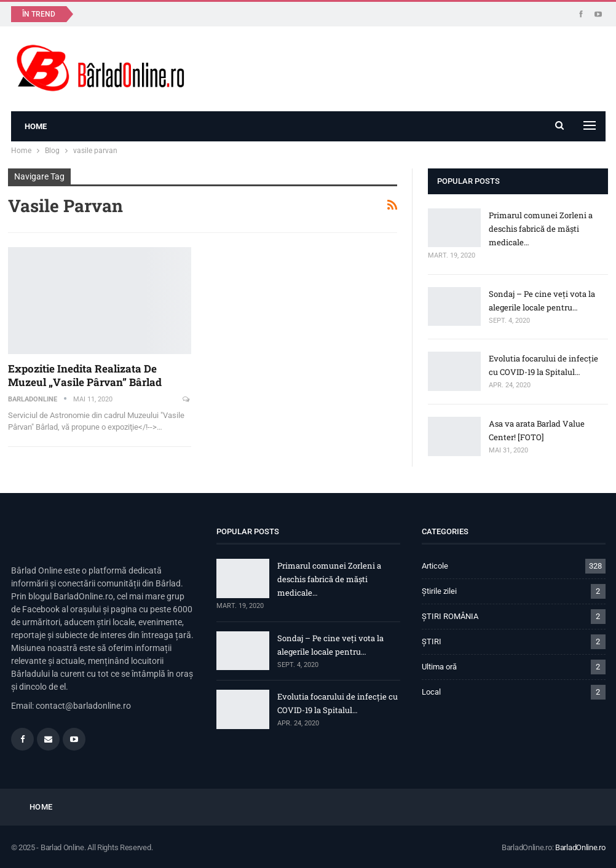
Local (431, 692)
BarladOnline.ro (580, 847)
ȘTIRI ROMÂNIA (450, 616)
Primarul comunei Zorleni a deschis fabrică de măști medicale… (541, 229)
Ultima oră (439, 667)
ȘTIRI (432, 641)
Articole (435, 566)
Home (36, 126)
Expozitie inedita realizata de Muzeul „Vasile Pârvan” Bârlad (85, 375)
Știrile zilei (439, 591)
